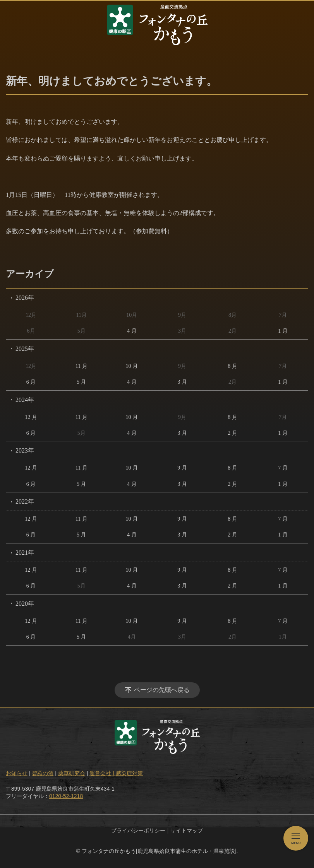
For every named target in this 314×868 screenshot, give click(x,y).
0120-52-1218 (66, 796)
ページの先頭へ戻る (162, 690)
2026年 (25, 298)
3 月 (182, 382)
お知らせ (17, 773)
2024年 (25, 400)
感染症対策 (129, 773)
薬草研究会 (72, 773)
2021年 (25, 553)
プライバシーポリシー (138, 830)
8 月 (232, 366)
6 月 (31, 382)
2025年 (25, 349)
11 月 (82, 366)
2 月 (232, 433)
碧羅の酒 (43, 773)
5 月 (82, 382)
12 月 (31, 417)
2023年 (25, 450)
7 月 (283, 468)
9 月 (182, 468)
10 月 (132, 366)
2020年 (25, 604)
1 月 (283, 331)
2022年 (25, 501)
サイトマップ (187, 830)
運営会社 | (102, 773)
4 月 (132, 331)
